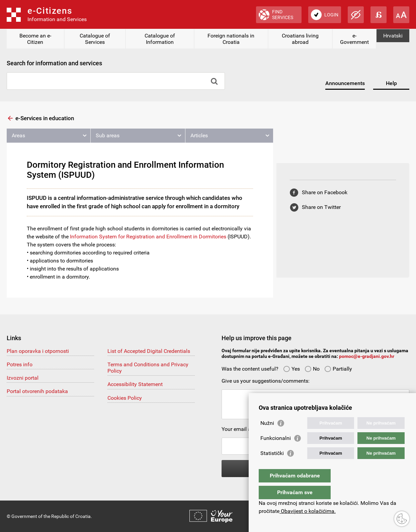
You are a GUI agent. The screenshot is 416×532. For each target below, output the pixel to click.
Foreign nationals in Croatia (231, 39)
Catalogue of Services (95, 39)
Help (391, 83)
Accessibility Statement (135, 384)
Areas (18, 135)
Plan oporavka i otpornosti (38, 351)
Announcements (345, 83)
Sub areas (108, 135)
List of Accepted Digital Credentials (149, 351)
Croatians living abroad (300, 39)
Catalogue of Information (160, 39)
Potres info (20, 364)
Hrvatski (393, 36)
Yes (292, 369)
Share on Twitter (321, 207)
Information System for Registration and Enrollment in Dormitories (148, 237)
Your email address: (245, 429)
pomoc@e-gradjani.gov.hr (367, 356)
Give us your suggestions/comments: (266, 381)
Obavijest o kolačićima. (308, 511)
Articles (199, 135)
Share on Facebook (325, 192)
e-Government (354, 39)
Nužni (267, 436)
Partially (338, 369)
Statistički (272, 467)
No (312, 369)
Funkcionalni (276, 451)
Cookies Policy (125, 398)
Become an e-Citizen (35, 39)
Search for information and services (54, 63)
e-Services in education (45, 118)
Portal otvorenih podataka (37, 391)
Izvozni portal (23, 378)
